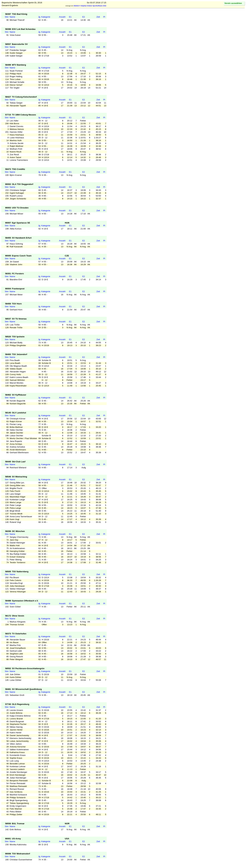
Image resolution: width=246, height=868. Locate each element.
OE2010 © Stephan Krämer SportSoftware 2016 (90, 6)
